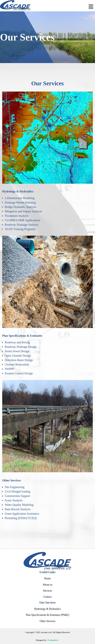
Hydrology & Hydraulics (47, 609)
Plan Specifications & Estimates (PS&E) (48, 615)
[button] (91, 7)
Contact (47, 597)
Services (48, 591)
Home (47, 578)
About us (47, 585)
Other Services (47, 621)
